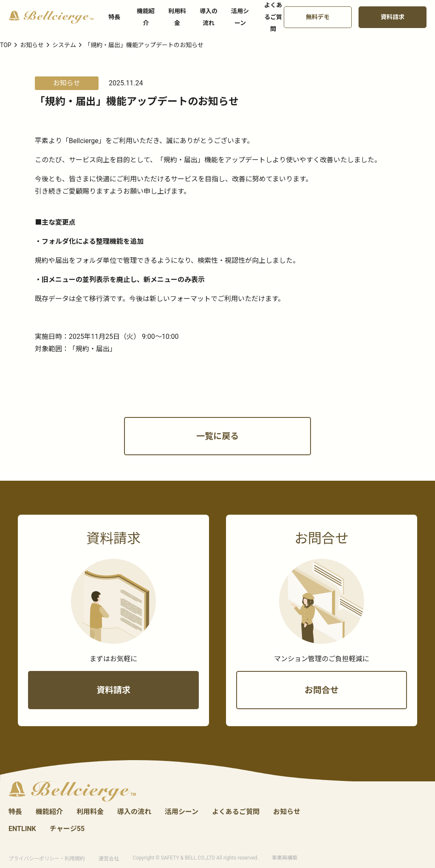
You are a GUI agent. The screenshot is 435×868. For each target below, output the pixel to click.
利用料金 (177, 17)
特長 (114, 17)
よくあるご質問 (236, 812)
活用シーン (240, 17)
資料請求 (393, 17)
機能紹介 (146, 17)
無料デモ (318, 17)
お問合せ (322, 705)
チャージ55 (67, 829)
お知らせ (287, 812)
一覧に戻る (217, 451)
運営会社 (109, 859)
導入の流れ (209, 17)
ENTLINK (22, 829)
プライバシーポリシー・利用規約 (47, 859)
